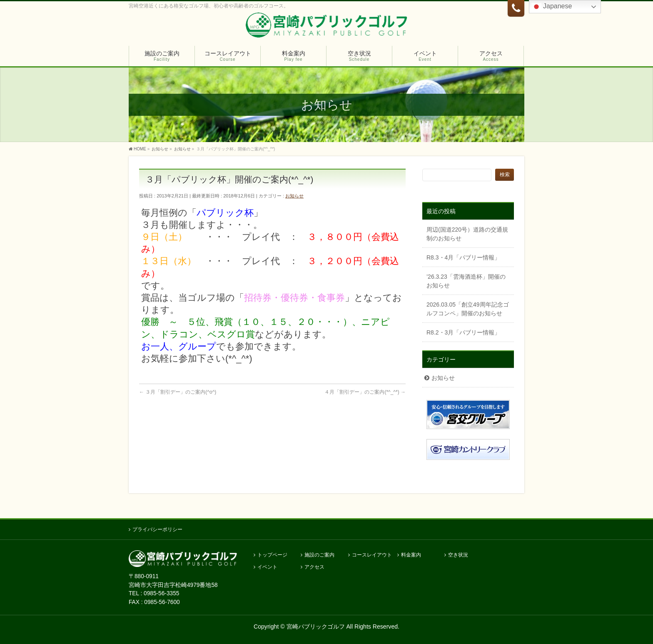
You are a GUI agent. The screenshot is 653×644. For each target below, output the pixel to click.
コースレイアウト (372, 555)
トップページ (272, 555)
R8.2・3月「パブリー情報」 (463, 332)
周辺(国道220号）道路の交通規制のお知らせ (467, 234)
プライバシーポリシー (157, 529)
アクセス (314, 567)
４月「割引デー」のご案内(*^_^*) (365, 392)
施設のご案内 (319, 555)
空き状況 (458, 555)
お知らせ (294, 196)
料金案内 (411, 555)
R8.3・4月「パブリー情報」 (463, 257)
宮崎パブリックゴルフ (316, 627)
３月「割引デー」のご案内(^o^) (178, 392)
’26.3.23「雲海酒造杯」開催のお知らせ (466, 281)
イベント (267, 567)
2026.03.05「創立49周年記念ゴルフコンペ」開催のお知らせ (468, 309)
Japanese (552, 7)
